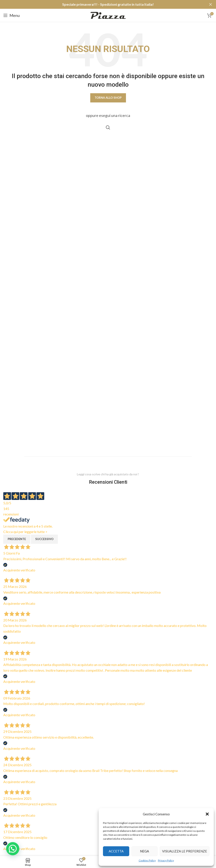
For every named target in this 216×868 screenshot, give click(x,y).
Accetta (116, 851)
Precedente (17, 539)
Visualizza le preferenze (185, 851)
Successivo (44, 539)
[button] (207, 814)
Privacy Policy (166, 860)
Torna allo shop (108, 98)
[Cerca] (108, 127)
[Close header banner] (211, 4)
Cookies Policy (147, 860)
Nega (144, 851)
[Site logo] (108, 15)
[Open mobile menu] (12, 15)
